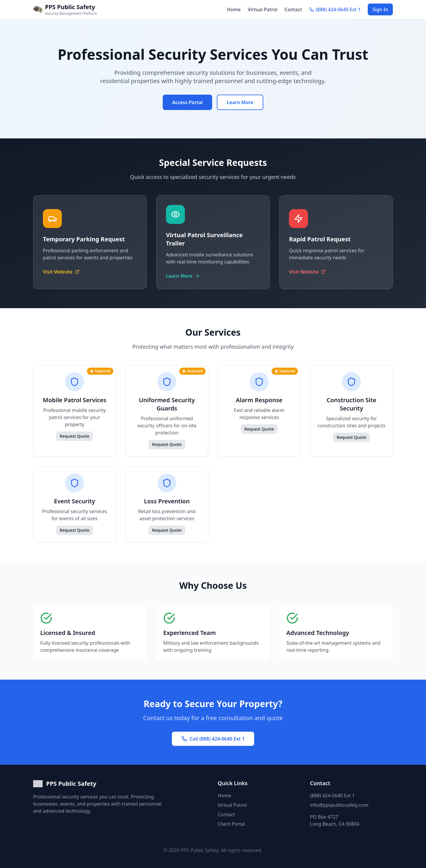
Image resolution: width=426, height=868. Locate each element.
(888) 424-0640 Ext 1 (332, 796)
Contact (293, 9)
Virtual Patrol (263, 9)
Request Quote (75, 436)
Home (234, 9)
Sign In (380, 9)
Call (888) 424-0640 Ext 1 (213, 739)
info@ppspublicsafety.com (339, 805)
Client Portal (231, 824)
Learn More (240, 102)
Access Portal (187, 102)
